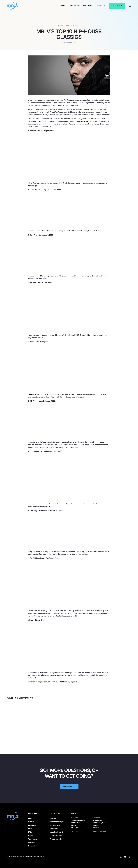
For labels (100, 6)
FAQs (30, 832)
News (68, 25)
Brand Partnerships (56, 822)
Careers (31, 822)
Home (60, 25)
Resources (32, 825)
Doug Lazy (47, 506)
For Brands (75, 6)
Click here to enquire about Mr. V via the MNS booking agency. (52, 682)
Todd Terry (32, 394)
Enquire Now (117, 6)
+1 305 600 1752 (77, 831)
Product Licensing (56, 839)
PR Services (54, 829)
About (30, 818)
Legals (31, 836)
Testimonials (33, 839)
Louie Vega (42, 442)
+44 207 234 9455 (99, 831)
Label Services (55, 825)
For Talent (88, 6)
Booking (63, 6)
